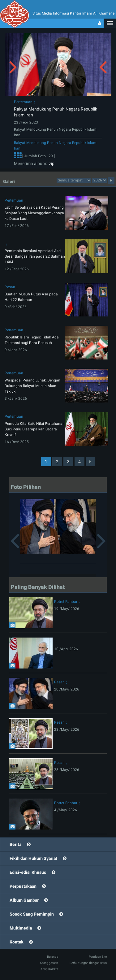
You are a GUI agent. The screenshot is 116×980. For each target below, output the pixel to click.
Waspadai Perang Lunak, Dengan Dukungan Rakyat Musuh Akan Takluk (32, 386)
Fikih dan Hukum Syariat (33, 858)
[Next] (90, 462)
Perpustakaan (23, 886)
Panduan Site (98, 957)
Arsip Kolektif (49, 969)
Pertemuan (23, 102)
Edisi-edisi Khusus (28, 872)
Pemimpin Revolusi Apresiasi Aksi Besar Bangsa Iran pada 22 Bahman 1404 (35, 256)
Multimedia (21, 928)
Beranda (53, 957)
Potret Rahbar (66, 602)
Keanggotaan (49, 963)
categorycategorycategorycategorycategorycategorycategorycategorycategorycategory (74, 180)
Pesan (10, 287)
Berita (15, 844)
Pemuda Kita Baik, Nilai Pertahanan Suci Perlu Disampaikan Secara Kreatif (35, 429)
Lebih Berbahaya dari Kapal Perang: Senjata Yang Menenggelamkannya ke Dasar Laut (35, 213)
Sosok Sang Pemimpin (32, 914)
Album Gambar (24, 900)
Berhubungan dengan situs (88, 963)
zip (51, 163)
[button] (110, 23)
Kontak (17, 942)
